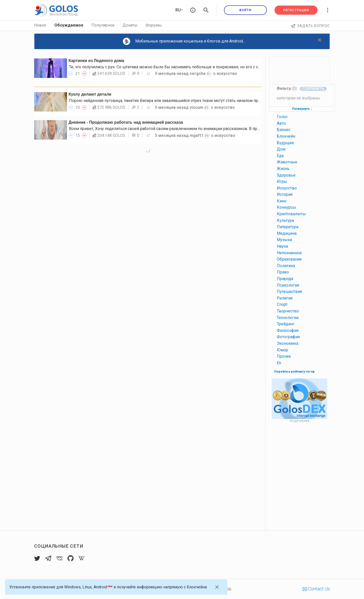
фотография (288, 337)
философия (288, 330)
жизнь (283, 169)
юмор (282, 350)
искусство (227, 73)
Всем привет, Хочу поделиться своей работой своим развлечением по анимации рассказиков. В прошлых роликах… (179, 129)
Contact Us (316, 589)
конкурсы (286, 207)
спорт (282, 304)
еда (280, 156)
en (279, 363)
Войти (245, 10)
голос (282, 117)
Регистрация (296, 10)
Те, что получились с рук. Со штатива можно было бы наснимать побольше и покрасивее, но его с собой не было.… (178, 67)
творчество (288, 311)
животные (287, 162)
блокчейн (286, 136)
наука (282, 246)
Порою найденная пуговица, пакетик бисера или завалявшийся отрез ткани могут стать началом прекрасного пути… (179, 101)
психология (288, 285)
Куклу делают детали (90, 94)
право (283, 272)
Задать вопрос (310, 26)
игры (282, 181)
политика (286, 266)
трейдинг (286, 324)
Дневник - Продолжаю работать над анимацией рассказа (126, 122)
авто (281, 123)
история (285, 194)
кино (282, 201)
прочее (284, 356)
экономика (288, 343)
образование (289, 259)
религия (285, 298)
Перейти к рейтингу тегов (294, 371)
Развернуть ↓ (302, 109)
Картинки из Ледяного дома (96, 61)
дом (281, 149)
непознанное (289, 253)
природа (285, 279)
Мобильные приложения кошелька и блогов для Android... (184, 41)
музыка (284, 240)
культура (285, 220)
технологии (288, 318)
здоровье (286, 175)
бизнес (284, 130)
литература (288, 227)
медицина (287, 233)
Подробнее (300, 421)
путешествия (289, 292)
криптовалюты (291, 214)
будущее (285, 143)
